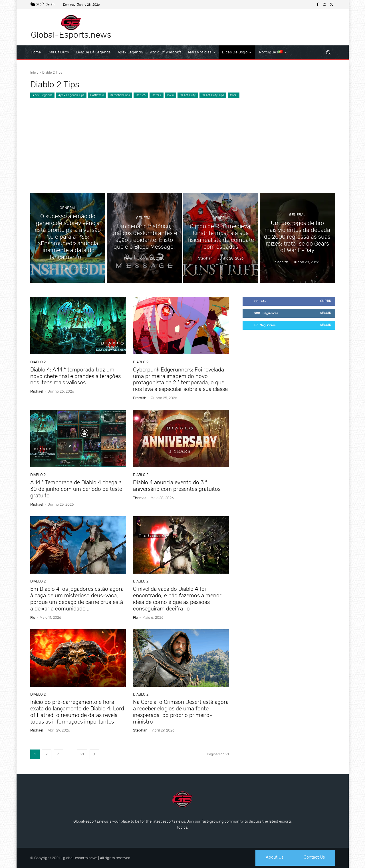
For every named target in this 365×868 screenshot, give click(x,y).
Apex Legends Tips (71, 95)
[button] (328, 52)
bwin (171, 95)
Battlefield (97, 95)
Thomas (140, 498)
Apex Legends (42, 95)
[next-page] (94, 754)
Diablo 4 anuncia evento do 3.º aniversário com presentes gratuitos (177, 486)
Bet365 (141, 95)
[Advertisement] (183, 141)
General (68, 209)
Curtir (326, 301)
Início (34, 73)
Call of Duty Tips (213, 95)
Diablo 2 (38, 362)
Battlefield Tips (120, 95)
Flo (33, 617)
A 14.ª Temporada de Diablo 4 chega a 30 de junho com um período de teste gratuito (76, 489)
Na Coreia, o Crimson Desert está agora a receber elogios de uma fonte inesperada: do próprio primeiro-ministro (181, 712)
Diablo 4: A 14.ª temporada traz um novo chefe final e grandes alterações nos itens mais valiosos (75, 376)
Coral (234, 95)
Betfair (157, 95)
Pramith (140, 398)
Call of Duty (188, 95)
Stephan (140, 730)
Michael (37, 391)
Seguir (325, 313)
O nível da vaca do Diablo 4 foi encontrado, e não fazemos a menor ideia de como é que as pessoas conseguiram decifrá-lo (177, 599)
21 (82, 754)
